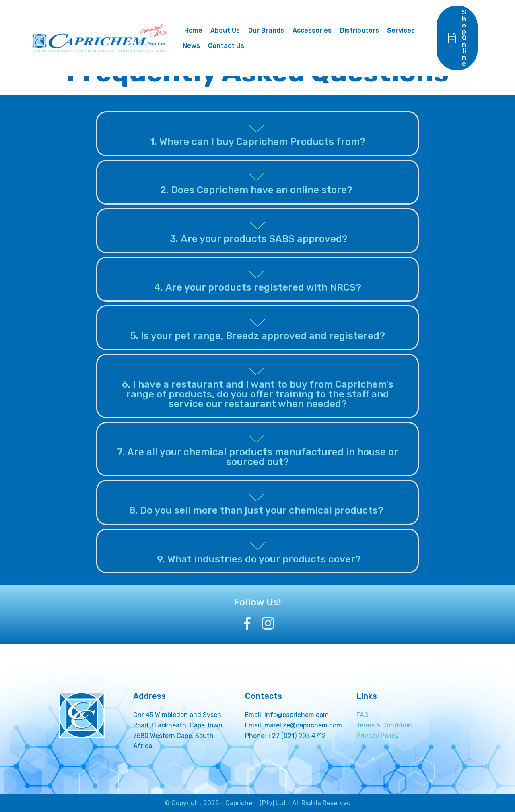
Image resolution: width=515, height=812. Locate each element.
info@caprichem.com (297, 715)
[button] (258, 134)
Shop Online (457, 38)
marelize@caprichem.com (303, 725)
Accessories (314, 30)
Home (195, 30)
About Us (228, 30)
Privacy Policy (378, 736)
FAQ (363, 715)
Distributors (362, 30)
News (194, 46)
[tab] (258, 134)
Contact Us (229, 46)
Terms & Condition (384, 725)
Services (404, 30)
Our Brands (269, 30)
